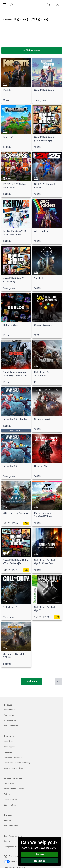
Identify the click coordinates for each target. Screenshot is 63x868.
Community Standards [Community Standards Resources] (13, 757)
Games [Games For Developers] (7, 841)
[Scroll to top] (58, 681)
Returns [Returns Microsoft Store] (7, 794)
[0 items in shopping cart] (50, 5)
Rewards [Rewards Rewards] (8, 820)
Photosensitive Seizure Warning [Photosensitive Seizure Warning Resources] (17, 763)
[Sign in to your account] (58, 5)
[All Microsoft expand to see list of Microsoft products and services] (4, 5)
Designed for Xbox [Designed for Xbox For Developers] (11, 846)
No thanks (40, 861)
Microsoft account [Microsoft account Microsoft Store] (11, 783)
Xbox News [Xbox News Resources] (8, 741)
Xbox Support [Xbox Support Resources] (9, 746)
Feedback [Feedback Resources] (8, 752)
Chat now (40, 854)
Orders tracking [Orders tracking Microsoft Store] (10, 799)
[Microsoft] (31, 3)
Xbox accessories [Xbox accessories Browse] (11, 726)
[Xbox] (9, 12)
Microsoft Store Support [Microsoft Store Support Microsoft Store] (14, 789)
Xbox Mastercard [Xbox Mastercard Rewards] (11, 826)
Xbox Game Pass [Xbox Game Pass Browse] (11, 720)
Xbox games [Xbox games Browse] (9, 715)
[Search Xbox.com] (12, 4)
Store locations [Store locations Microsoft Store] (10, 805)
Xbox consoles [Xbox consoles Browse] (10, 710)
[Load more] (32, 681)
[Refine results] (32, 51)
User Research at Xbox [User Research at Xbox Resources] (13, 768)
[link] (16, 81)
